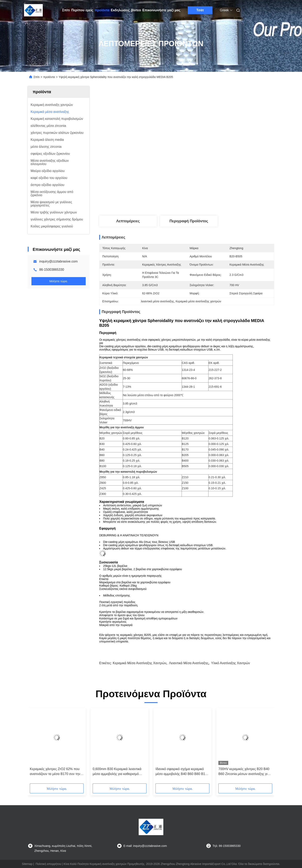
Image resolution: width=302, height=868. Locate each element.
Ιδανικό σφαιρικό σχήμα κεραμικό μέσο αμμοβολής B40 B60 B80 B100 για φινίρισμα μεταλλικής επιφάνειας (182, 772)
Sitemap (27, 864)
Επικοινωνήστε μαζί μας (161, 10)
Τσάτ (200, 10)
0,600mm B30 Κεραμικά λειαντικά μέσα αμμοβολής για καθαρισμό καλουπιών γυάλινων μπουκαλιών (117, 772)
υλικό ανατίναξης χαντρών (231, 663)
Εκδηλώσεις (120, 10)
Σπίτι (66, 10)
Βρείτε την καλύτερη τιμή (209, 202)
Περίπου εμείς (82, 10)
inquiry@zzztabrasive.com (58, 261)
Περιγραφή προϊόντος (189, 221)
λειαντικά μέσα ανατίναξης (189, 663)
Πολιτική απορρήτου (48, 864)
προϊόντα (102, 10)
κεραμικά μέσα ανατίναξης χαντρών (139, 663)
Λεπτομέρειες (128, 221)
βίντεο (136, 10)
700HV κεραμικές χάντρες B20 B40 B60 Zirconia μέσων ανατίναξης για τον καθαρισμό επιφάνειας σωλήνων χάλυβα (245, 772)
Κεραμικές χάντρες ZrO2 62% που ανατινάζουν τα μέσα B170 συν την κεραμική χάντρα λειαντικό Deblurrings (55, 772)
